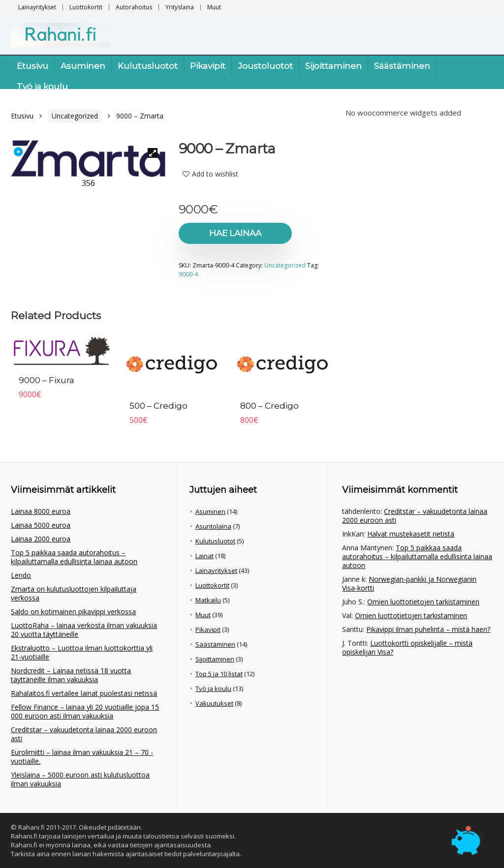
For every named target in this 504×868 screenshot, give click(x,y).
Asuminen (83, 66)
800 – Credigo (269, 406)
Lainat (205, 556)
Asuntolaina (213, 526)
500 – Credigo (158, 406)
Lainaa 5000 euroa (41, 525)
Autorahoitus (134, 7)
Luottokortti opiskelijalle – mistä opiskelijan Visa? (407, 647)
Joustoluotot (265, 66)
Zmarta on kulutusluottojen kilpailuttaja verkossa (74, 593)
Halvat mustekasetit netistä (411, 534)
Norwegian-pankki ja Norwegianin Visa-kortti (409, 584)
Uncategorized (75, 116)
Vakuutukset (214, 703)
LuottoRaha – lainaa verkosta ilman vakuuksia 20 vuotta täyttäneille (84, 630)
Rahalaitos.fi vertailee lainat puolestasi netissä (84, 693)
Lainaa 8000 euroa (41, 511)
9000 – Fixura (47, 380)
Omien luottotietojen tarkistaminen (423, 602)
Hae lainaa (235, 233)
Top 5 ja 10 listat (219, 674)
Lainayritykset (37, 7)
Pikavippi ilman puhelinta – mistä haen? (428, 629)
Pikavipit (208, 66)
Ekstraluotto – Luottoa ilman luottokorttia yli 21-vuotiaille (82, 652)
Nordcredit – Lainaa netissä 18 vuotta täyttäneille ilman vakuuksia (71, 675)
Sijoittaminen (333, 66)
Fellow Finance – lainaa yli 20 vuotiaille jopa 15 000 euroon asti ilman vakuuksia (85, 711)
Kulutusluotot (148, 66)
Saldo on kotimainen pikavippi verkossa (73, 612)
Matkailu (208, 600)
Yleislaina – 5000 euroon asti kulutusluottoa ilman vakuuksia (80, 779)
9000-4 (188, 274)
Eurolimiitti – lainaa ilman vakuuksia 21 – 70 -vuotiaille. (82, 757)
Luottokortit (86, 7)
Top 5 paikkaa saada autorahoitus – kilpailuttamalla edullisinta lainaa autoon (74, 557)
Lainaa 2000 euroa (41, 539)
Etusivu (32, 66)
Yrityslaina (180, 7)
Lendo (21, 575)
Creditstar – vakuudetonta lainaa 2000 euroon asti (84, 734)
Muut (214, 7)
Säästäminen (402, 66)
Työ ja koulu (42, 87)
